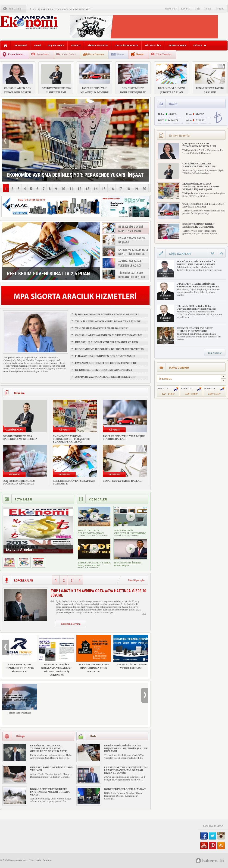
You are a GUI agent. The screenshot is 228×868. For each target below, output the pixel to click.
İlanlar (140, 54)
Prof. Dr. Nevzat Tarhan (166, 341)
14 (96, 189)
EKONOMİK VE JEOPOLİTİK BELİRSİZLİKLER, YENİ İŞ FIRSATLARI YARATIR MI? (109, 351)
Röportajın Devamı (71, 624)
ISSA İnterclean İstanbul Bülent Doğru (128, 564)
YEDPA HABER (177, 45)
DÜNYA (200, 45)
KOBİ (38, 45)
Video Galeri (69, 54)
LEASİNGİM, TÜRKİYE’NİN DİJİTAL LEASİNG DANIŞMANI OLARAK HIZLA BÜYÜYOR (126, 770)
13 (87, 189)
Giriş (197, 9)
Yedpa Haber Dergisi (20, 699)
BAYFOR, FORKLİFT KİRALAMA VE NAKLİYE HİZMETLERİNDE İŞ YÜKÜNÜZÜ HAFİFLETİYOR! (57, 657)
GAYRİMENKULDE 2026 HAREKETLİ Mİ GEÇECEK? (20, 437)
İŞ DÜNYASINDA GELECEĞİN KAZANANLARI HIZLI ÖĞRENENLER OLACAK (107, 316)
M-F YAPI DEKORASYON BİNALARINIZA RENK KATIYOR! (94, 654)
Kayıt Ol (186, 9)
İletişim (220, 9)
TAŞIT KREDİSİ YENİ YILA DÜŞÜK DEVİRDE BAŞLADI (124, 437)
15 (104, 189)
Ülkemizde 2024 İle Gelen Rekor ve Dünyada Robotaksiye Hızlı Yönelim (196, 307)
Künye (208, 9)
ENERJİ (76, 45)
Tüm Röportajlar (136, 580)
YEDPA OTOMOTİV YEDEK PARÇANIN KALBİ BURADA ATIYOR (94, 565)
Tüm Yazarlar (164, 54)
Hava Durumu (96, 54)
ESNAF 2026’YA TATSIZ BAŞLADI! (123, 481)
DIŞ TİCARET (56, 45)
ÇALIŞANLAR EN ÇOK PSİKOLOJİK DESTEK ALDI (62, 9)
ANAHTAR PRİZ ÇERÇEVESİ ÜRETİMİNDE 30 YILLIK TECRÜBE (130, 533)
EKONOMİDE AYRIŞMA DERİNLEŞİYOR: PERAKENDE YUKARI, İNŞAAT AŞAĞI (71, 439)
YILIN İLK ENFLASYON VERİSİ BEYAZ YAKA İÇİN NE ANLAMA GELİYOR (108, 323)
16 (112, 189)
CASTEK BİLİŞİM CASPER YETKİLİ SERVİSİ (131, 652)
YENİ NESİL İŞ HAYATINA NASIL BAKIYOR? (102, 328)
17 (120, 189)
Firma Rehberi (16, 54)
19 (136, 189)
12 (79, 189)
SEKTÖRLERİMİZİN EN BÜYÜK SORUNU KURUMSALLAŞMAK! (196, 263)
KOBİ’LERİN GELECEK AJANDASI (125, 789)
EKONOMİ (21, 45)
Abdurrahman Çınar (166, 275)
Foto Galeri (43, 54)
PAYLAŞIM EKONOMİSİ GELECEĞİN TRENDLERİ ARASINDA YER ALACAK (105, 365)
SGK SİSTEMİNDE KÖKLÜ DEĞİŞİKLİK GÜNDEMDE (19, 482)
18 (128, 189)
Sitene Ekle (171, 9)
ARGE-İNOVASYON (126, 45)
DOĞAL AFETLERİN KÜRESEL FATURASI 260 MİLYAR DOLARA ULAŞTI (50, 792)
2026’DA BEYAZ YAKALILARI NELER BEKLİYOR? (105, 377)
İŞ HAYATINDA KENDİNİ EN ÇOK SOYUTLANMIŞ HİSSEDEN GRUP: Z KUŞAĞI (105, 358)
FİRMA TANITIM (98, 45)
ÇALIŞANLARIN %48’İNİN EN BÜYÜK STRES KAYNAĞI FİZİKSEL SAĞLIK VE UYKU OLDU (109, 337)
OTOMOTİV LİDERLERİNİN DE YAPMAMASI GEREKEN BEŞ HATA (198, 285)
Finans (120, 54)
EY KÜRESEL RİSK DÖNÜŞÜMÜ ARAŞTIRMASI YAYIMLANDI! (104, 372)
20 (144, 189)
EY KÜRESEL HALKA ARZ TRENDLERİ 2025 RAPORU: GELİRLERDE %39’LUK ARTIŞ (49, 748)
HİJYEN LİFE (153, 45)
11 (71, 189)
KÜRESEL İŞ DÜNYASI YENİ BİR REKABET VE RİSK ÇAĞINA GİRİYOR (107, 344)
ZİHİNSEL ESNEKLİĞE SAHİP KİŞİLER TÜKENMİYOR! (195, 330)
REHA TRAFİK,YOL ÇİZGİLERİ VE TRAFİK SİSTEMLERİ (20, 654)
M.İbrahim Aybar (166, 297)
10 (63, 189)
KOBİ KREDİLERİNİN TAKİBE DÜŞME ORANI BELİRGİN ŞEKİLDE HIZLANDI (126, 748)
